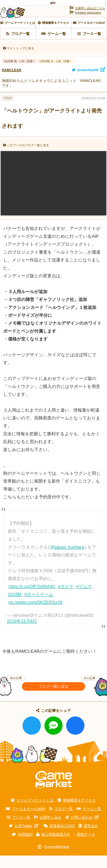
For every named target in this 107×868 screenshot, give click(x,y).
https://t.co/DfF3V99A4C (32, 599)
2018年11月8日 (22, 634)
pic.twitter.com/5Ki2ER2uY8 (35, 615)
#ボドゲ (66, 599)
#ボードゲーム (39, 607)
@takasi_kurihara (67, 560)
